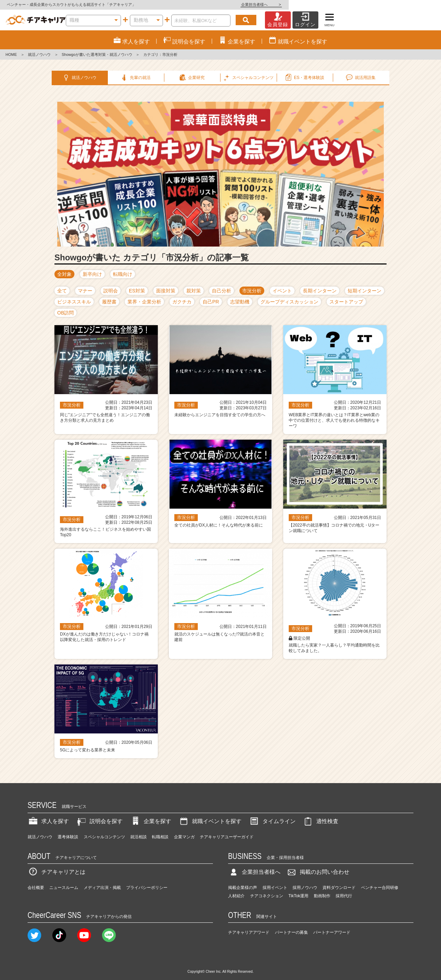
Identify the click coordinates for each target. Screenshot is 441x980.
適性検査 (320, 810)
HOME (11, 54)
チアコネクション (267, 885)
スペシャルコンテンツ (104, 826)
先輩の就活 (135, 78)
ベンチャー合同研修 (380, 877)
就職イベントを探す (210, 810)
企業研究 (192, 78)
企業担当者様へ (413, 4)
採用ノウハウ (305, 877)
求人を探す (48, 810)
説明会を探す (99, 810)
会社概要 (36, 877)
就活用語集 (360, 78)
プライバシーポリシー (147, 877)
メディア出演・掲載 (102, 877)
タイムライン (272, 810)
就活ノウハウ (39, 54)
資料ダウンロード (339, 877)
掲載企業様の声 (243, 877)
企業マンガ (184, 826)
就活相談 (139, 826)
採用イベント (275, 877)
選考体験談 (68, 826)
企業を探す (151, 810)
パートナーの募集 (291, 921)
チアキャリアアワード (249, 921)
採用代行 (344, 885)
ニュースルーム (64, 877)
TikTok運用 (298, 885)
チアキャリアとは (57, 861)
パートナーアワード (332, 921)
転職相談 (160, 826)
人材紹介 (236, 885)
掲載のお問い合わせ (318, 861)
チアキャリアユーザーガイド (227, 826)
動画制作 (322, 885)
